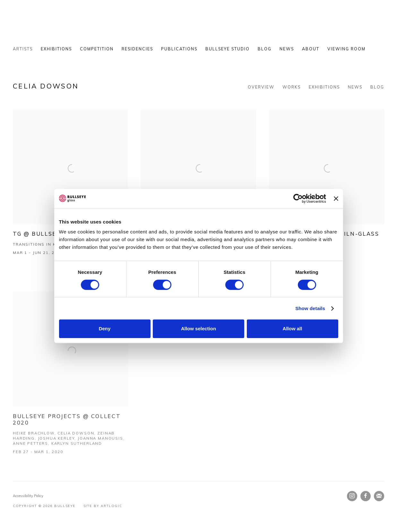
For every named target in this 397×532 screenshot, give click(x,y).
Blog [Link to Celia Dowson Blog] (377, 87)
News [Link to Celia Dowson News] (355, 87)
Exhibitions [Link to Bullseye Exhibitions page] (56, 49)
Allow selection (198, 329)
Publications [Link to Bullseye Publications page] (179, 49)
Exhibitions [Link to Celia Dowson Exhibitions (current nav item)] (324, 87)
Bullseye (77, 26)
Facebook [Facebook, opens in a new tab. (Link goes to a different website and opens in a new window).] (366, 496)
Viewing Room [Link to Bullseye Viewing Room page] (346, 49)
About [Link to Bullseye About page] (311, 49)
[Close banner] (336, 198)
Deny (105, 329)
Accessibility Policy (28, 496)
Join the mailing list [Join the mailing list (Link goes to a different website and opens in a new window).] (379, 496)
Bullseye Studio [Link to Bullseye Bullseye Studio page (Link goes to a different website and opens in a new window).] (228, 49)
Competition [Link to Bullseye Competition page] (97, 49)
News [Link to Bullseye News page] (287, 49)
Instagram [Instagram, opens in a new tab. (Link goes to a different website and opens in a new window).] (352, 496)
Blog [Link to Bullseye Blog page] (265, 49)
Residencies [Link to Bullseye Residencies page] (137, 49)
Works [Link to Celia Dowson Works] (292, 87)
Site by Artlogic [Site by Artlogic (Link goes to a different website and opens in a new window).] (103, 506)
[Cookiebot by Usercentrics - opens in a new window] (298, 198)
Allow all (293, 329)
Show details (310, 308)
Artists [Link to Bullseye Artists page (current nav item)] (23, 49)
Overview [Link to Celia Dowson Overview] (261, 87)
